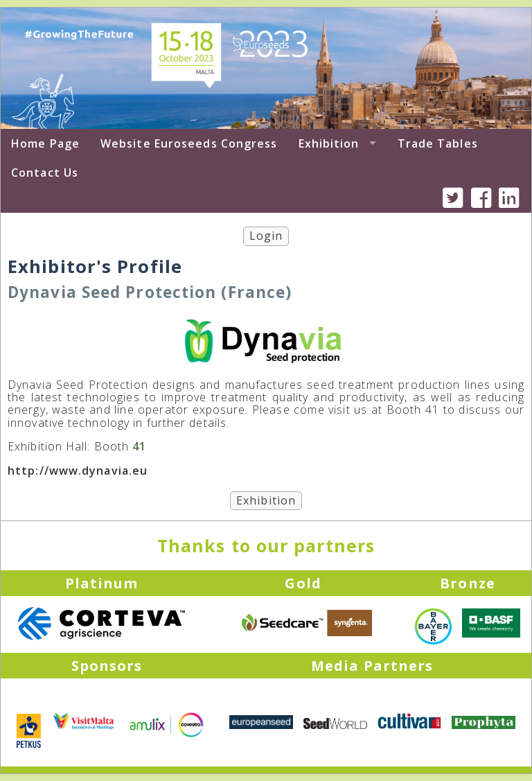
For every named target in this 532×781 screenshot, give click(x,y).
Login (266, 236)
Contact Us (45, 173)
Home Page (45, 143)
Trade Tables (438, 143)
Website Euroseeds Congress (189, 143)
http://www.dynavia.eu (78, 471)
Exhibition (329, 143)
